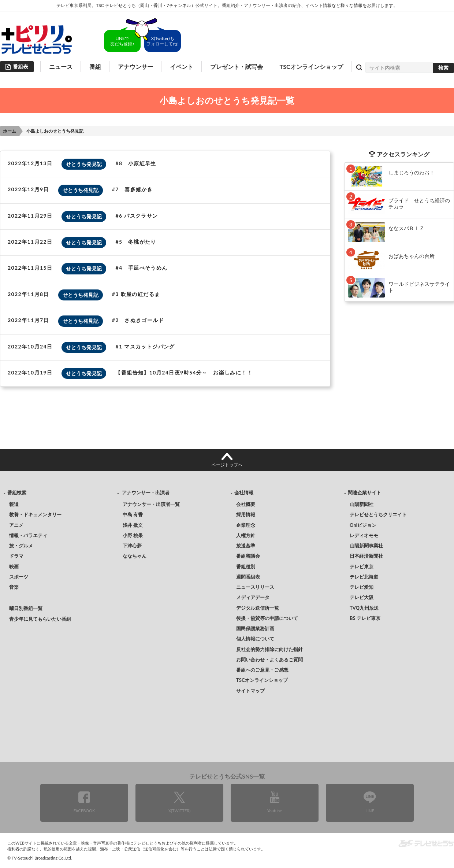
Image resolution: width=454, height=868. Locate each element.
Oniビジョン (363, 525)
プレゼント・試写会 (237, 67)
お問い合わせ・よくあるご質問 (269, 660)
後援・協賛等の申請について (267, 618)
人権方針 (246, 535)
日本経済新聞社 (366, 556)
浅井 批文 (133, 525)
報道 (14, 504)
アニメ (16, 525)
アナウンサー (135, 67)
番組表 (21, 67)
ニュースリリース (255, 587)
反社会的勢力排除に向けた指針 (269, 649)
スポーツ (19, 577)
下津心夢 (132, 546)
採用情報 (246, 514)
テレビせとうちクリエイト (378, 514)
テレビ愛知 (362, 587)
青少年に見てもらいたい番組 (40, 619)
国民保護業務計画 (255, 628)
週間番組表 (248, 577)
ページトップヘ (227, 465)
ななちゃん (135, 556)
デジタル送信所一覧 (258, 608)
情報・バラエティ (28, 535)
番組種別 (246, 566)
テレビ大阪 (362, 597)
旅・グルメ (21, 546)
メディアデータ (253, 597)
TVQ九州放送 (364, 608)
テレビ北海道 (364, 577)
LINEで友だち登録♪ (122, 41)
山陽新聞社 (362, 504)
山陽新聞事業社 (366, 546)
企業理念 (246, 525)
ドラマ (16, 556)
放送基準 (246, 546)
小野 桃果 (133, 535)
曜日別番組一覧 (26, 608)
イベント (182, 67)
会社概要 (246, 504)
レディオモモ (364, 535)
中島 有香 (133, 514)
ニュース (61, 67)
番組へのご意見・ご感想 (262, 670)
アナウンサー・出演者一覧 (151, 504)
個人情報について (255, 639)
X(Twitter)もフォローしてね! (162, 41)
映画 (14, 566)
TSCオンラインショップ (311, 67)
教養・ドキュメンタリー (35, 514)
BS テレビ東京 (365, 618)
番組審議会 (248, 556)
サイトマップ (250, 691)
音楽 (14, 587)
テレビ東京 (362, 566)
